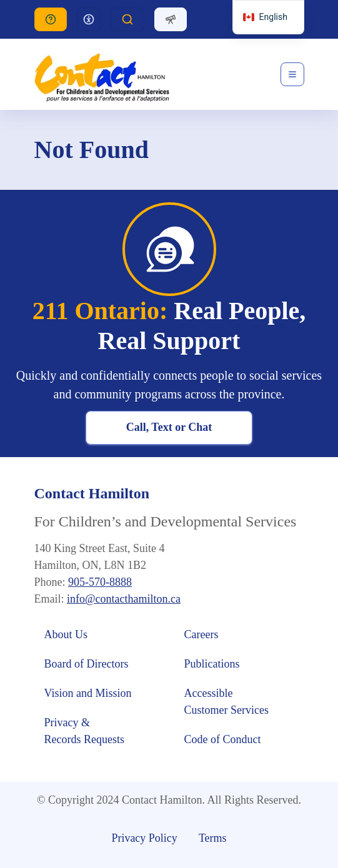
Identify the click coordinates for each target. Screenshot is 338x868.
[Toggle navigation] (292, 74)
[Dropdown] (89, 19)
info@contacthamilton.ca (124, 599)
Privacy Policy (144, 838)
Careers (201, 634)
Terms (213, 838)
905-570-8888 (100, 582)
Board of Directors (87, 664)
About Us (67, 634)
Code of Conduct (224, 739)
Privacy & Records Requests (84, 731)
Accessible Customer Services (226, 702)
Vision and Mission (88, 693)
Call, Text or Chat (169, 427)
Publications (212, 664)
